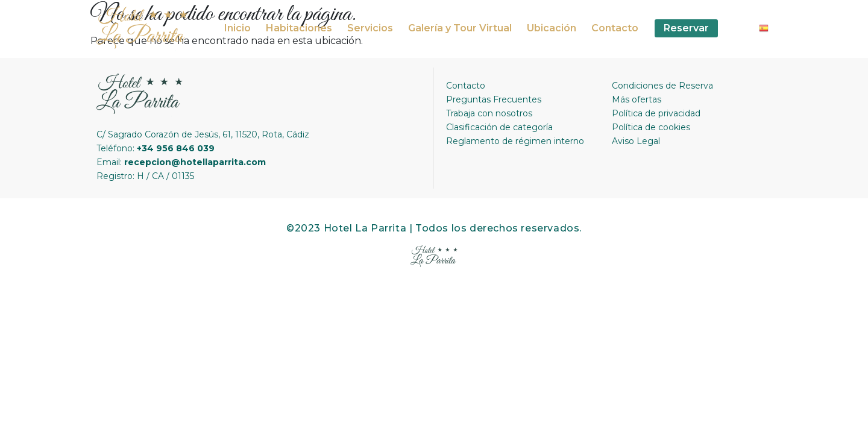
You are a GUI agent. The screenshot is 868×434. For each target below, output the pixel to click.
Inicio (237, 28)
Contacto (615, 28)
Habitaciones (299, 28)
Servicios (370, 28)
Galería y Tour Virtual (460, 28)
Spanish (768, 29)
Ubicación (552, 28)
